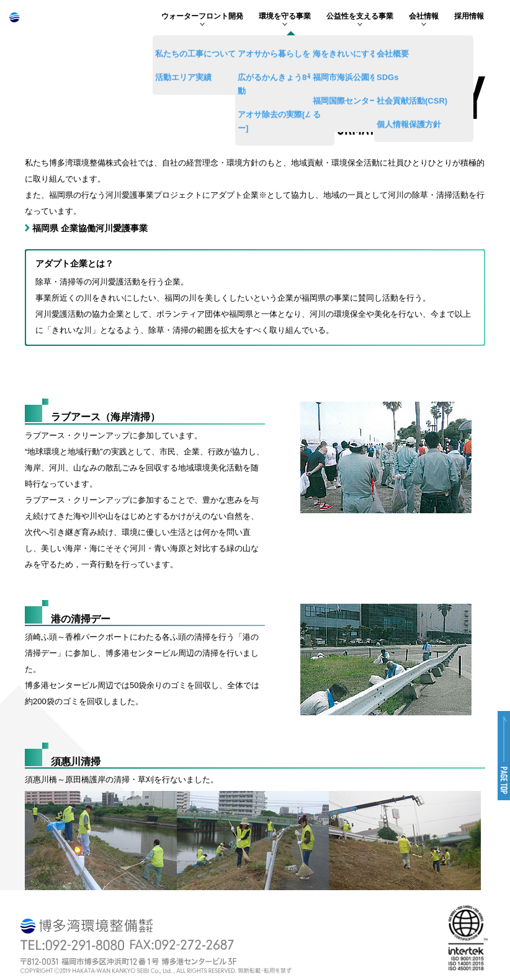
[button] (504, 756)
